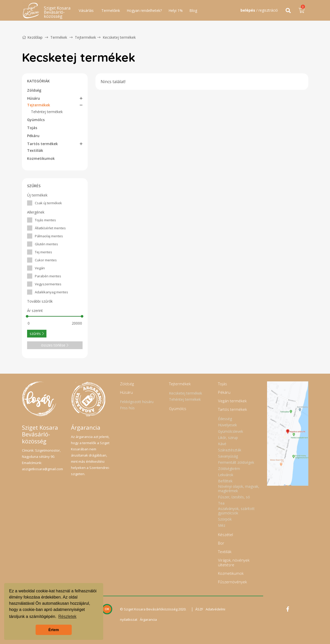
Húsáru (34, 98)
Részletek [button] (67, 616)
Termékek (59, 37)
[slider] (27, 316)
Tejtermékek (85, 37)
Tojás (32, 128)
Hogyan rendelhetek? (144, 10)
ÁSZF (199, 609)
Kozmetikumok (41, 158)
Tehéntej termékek (47, 112)
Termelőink (111, 10)
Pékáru (33, 136)
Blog (193, 10)
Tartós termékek (42, 144)
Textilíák (35, 150)
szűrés (37, 333)
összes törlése (55, 345)
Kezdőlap (32, 37)
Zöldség (34, 90)
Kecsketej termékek (119, 37)
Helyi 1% (176, 10)
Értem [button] (54, 630)
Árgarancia (148, 619)
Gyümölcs (36, 120)
